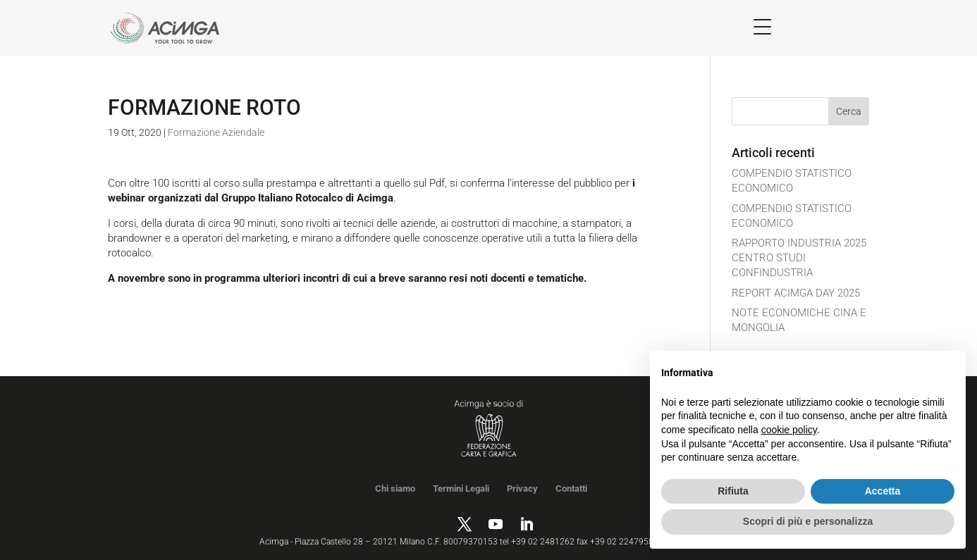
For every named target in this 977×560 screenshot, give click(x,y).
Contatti (571, 489)
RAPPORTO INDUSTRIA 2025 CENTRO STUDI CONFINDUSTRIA (799, 258)
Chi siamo (395, 489)
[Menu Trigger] (762, 26)
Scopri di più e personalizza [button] (808, 521)
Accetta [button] (883, 491)
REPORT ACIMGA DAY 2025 (796, 293)
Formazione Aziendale (216, 132)
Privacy (522, 489)
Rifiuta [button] (733, 491)
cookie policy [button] (789, 430)
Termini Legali (461, 489)
